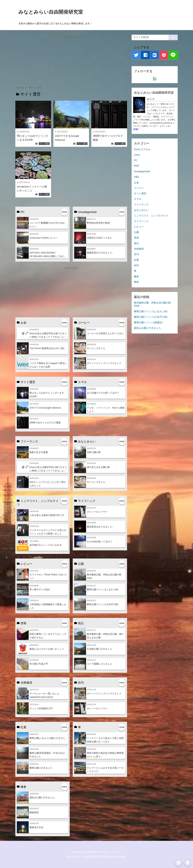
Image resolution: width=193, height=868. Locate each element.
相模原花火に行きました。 (101, 253)
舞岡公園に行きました (41, 768)
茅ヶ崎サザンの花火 (40, 589)
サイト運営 (44, 144)
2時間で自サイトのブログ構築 (45, 423)
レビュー (139, 227)
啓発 (136, 238)
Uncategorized (142, 171)
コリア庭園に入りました (99, 664)
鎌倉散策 (34, 812)
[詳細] (136, 129)
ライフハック (141, 221)
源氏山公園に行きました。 (43, 797)
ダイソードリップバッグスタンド (104, 363)
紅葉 (136, 260)
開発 (136, 282)
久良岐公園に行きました (99, 649)
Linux (137, 155)
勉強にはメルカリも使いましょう (47, 649)
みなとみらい (141, 210)
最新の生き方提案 (39, 452)
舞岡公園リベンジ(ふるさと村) (103, 589)
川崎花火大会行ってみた (99, 238)
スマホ (138, 199)
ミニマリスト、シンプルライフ (151, 216)
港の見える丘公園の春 (98, 467)
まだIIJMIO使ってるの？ (99, 542)
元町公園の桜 (94, 452)
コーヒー (139, 188)
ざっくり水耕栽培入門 (41, 708)
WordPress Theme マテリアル (104, 852)
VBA (136, 177)
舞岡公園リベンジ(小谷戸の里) (103, 604)
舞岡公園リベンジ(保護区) (148, 322)
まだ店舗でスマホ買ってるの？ (103, 393)
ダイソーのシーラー (97, 512)
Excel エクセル (142, 149)
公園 (136, 232)
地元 (136, 243)
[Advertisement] (71, 60)
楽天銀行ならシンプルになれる (46, 545)
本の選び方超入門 (39, 664)
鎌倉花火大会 (36, 827)
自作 (136, 265)
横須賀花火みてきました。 (101, 527)
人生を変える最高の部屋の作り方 (47, 515)
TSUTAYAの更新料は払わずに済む (47, 348)
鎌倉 (136, 276)
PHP (136, 166)
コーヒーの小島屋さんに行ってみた (105, 333)
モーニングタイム (96, 348)
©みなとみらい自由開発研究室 (84, 857)
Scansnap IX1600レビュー (43, 238)
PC (136, 160)
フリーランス (141, 204)
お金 (136, 182)
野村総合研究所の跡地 (98, 223)
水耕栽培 (139, 249)
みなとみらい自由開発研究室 (51, 12)
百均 (136, 254)
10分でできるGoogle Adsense (45, 408)
